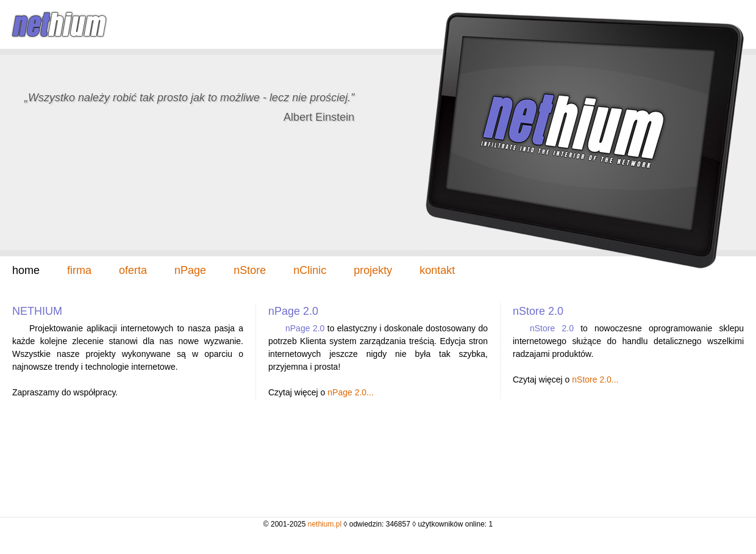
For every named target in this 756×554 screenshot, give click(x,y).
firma (79, 270)
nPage (190, 270)
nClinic (310, 270)
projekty (373, 270)
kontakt (437, 270)
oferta (133, 270)
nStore (250, 270)
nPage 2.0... (351, 392)
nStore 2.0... (595, 380)
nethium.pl (325, 524)
